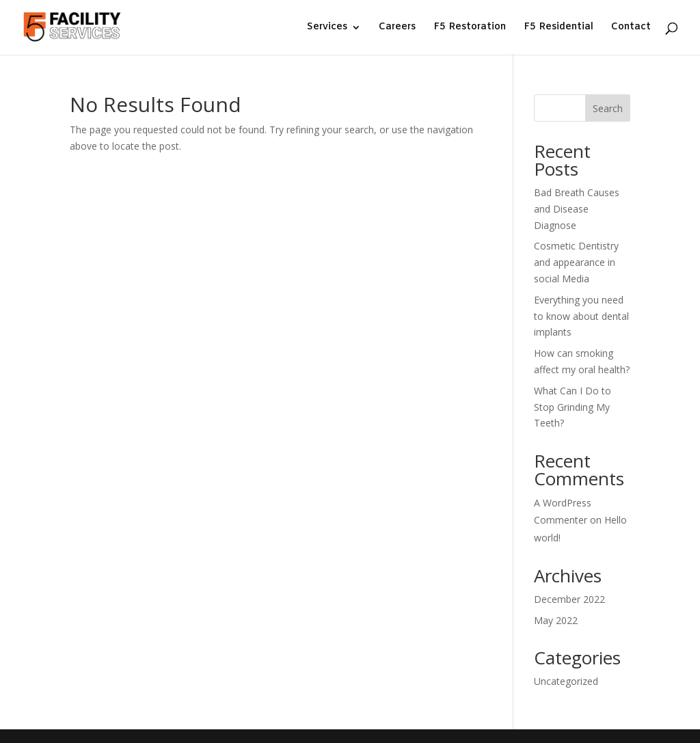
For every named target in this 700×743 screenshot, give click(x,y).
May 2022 (556, 620)
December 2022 (569, 599)
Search (608, 108)
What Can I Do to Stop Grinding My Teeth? (573, 407)
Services (327, 28)
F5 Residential (558, 28)
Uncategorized (566, 681)
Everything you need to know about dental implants (581, 316)
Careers (397, 28)
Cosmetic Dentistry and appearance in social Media (576, 262)
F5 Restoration (470, 28)
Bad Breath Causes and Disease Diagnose (577, 209)
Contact (631, 28)
